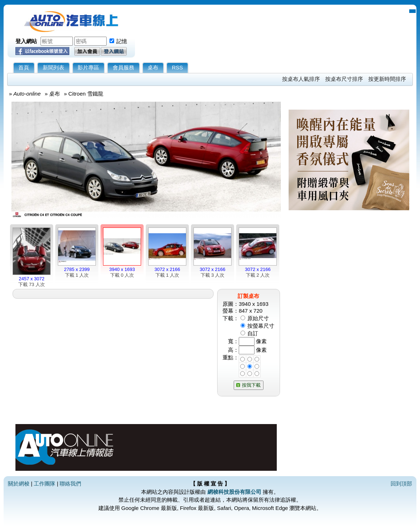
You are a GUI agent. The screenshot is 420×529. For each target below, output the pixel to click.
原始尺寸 (258, 318)
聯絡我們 (70, 484)
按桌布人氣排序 (301, 79)
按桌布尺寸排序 (344, 79)
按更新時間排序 (387, 79)
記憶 (122, 41)
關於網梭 (19, 484)
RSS (178, 67)
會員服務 (123, 67)
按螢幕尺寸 (261, 326)
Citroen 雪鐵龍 (86, 94)
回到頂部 (401, 484)
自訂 (253, 333)
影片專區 (88, 67)
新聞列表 (53, 67)
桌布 (153, 67)
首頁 (24, 67)
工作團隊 (45, 484)
